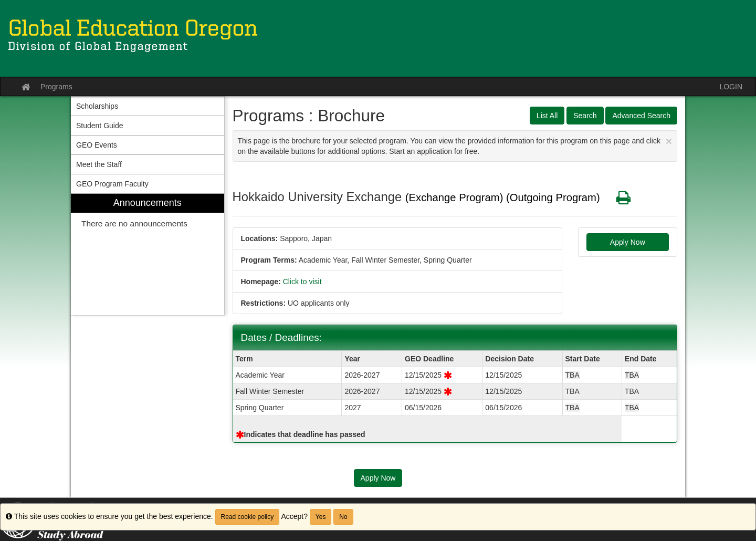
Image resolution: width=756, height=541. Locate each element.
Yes (321, 517)
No (343, 517)
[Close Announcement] (669, 141)
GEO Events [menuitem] (97, 145)
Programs (56, 87)
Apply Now (628, 242)
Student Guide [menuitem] (100, 126)
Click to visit (302, 282)
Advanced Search (641, 116)
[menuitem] (148, 254)
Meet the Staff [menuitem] (99, 164)
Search (585, 116)
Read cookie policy (248, 517)
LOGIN (731, 87)
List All (547, 116)
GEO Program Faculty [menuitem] (112, 184)
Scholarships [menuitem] (97, 106)
